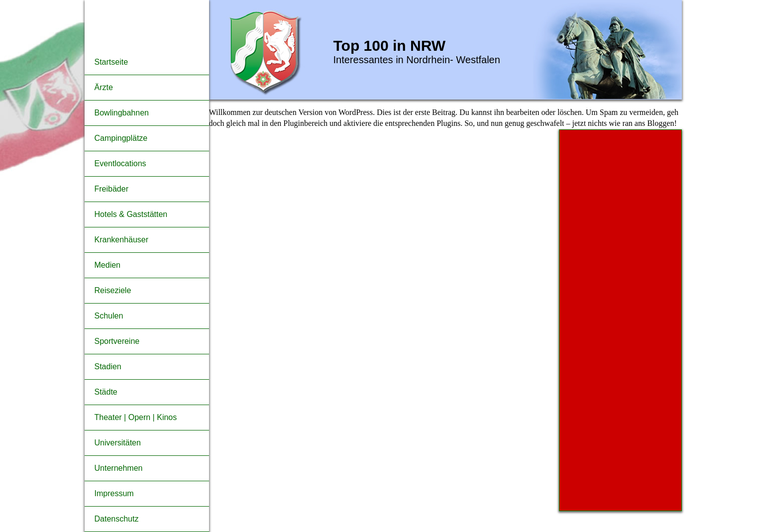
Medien (108, 265)
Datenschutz (117, 519)
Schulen (109, 316)
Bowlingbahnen (122, 113)
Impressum (114, 493)
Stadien (108, 367)
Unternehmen (119, 468)
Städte (106, 392)
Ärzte (104, 87)
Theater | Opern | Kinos (136, 417)
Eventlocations (120, 163)
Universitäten (118, 443)
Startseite (111, 62)
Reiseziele (113, 290)
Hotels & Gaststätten (131, 214)
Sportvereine (117, 341)
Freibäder (111, 189)
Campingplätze (121, 138)
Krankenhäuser (122, 240)
